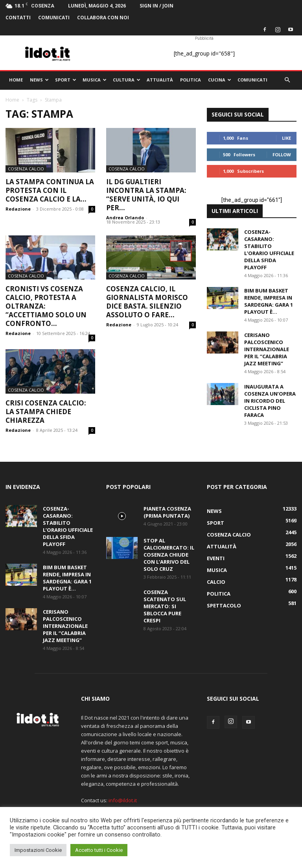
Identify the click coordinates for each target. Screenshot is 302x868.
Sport (66, 80)
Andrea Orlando (125, 217)
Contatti (18, 18)
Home (16, 80)
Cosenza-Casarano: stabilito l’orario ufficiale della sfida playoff (269, 250)
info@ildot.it (123, 800)
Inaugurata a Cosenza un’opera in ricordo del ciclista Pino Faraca (270, 401)
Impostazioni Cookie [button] (38, 850)
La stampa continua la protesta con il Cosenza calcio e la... (50, 190)
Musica (95, 80)
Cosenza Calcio (26, 169)
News (39, 80)
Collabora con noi (103, 18)
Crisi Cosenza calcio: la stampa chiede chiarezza (46, 412)
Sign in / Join (157, 6)
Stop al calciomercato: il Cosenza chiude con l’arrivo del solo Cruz (169, 555)
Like (286, 138)
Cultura (127, 80)
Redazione (18, 209)
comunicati (54, 18)
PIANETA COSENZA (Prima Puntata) (167, 512)
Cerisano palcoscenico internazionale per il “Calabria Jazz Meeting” (267, 349)
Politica (191, 80)
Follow (282, 155)
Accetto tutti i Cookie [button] (99, 850)
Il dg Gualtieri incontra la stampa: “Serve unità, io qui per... (146, 195)
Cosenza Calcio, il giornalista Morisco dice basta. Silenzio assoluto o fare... (147, 302)
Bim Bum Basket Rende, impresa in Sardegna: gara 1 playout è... (269, 301)
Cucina (220, 80)
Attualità (160, 80)
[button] (287, 80)
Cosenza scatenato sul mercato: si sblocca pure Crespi (165, 606)
